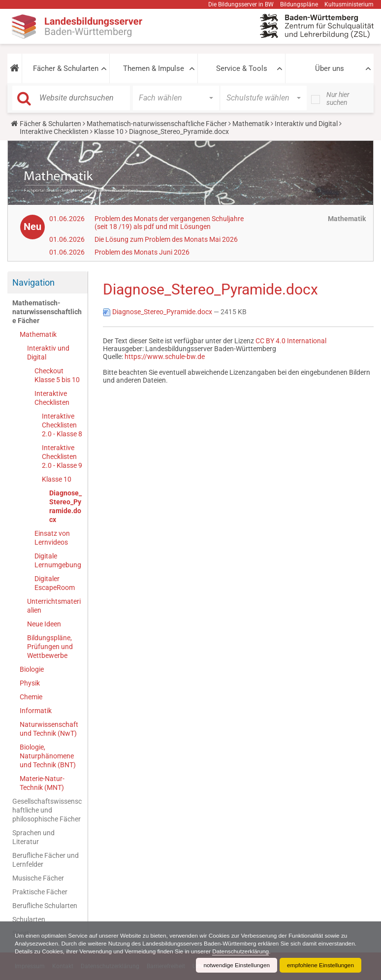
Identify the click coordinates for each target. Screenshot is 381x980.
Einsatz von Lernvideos (52, 538)
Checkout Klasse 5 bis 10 (57, 375)
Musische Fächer (38, 878)
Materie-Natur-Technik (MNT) (42, 783)
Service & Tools (242, 68)
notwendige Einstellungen (235, 965)
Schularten (29, 919)
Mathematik (251, 124)
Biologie (32, 669)
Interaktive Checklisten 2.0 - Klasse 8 (62, 425)
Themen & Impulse (154, 68)
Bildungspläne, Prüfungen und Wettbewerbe (50, 647)
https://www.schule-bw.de (165, 357)
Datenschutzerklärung (285, 951)
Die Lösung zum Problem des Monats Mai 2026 (166, 239)
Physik (30, 683)
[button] (15, 68)
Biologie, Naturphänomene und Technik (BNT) (48, 756)
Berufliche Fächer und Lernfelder (46, 860)
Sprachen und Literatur (33, 837)
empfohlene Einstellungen (320, 965)
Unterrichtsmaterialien (54, 606)
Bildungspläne (299, 4)
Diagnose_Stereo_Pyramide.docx (65, 506)
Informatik (36, 711)
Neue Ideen (44, 624)
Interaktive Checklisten (54, 131)
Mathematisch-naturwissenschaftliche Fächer (157, 124)
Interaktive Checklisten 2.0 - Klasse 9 (62, 457)
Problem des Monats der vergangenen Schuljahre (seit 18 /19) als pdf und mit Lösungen (169, 223)
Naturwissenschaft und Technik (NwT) (49, 729)
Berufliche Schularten (45, 906)
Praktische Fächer (40, 892)
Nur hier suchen (338, 98)
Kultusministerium (349, 4)
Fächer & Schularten (66, 68)
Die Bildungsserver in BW (241, 4)
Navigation (33, 282)
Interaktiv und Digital (306, 124)
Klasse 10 (109, 131)
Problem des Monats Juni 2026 (142, 252)
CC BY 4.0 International (291, 341)
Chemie (31, 697)
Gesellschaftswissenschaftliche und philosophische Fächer (47, 810)
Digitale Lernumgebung (58, 560)
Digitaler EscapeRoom (55, 583)
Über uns (330, 68)
